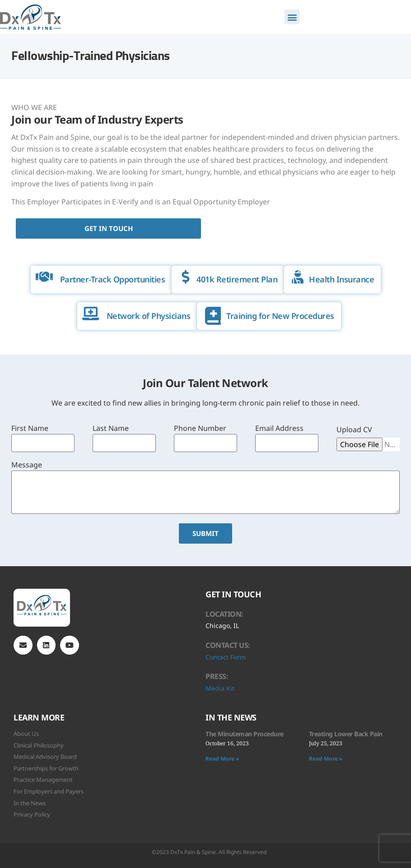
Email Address (279, 429)
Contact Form (226, 657)
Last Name (111, 429)
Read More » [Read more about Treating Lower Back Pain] (326, 759)
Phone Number (200, 429)
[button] (292, 17)
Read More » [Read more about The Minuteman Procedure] (222, 759)
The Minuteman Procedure (245, 734)
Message (27, 465)
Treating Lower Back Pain (346, 734)
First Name (30, 429)
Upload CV (354, 430)
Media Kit (220, 688)
